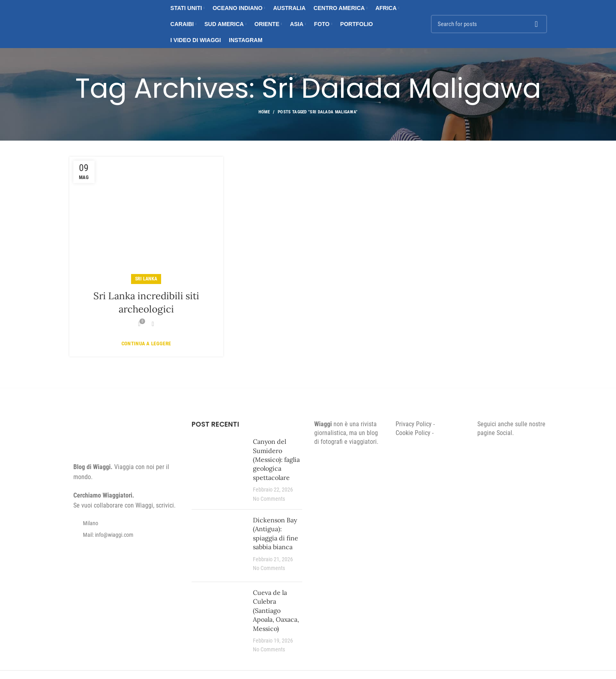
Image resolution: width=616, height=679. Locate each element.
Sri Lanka (146, 279)
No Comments (269, 499)
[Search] (489, 24)
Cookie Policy (413, 433)
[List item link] (125, 535)
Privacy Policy (414, 424)
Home (264, 112)
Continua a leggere (146, 344)
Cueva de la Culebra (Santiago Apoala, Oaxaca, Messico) (276, 610)
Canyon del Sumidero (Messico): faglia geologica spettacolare (276, 459)
